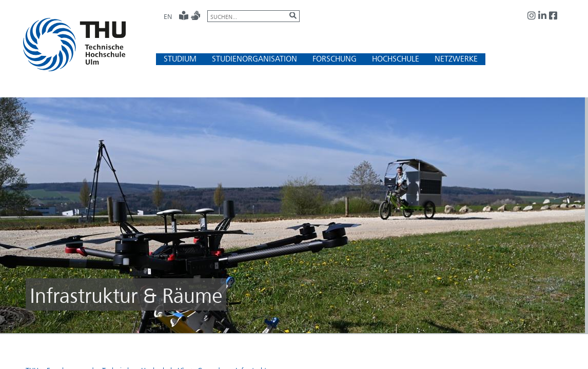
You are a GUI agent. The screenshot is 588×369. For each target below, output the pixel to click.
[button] (180, 59)
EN (168, 16)
